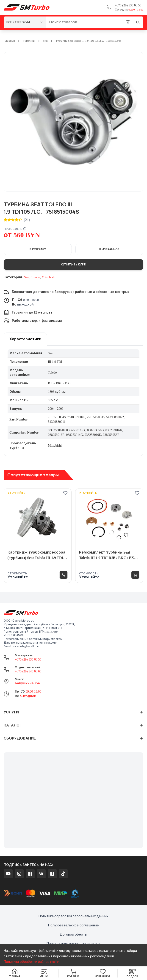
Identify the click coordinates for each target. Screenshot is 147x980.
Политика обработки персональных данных (74, 916)
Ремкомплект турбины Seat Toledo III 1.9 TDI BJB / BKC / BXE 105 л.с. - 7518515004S (108, 556)
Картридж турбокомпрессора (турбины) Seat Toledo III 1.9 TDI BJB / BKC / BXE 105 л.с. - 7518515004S (36, 556)
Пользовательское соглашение (73, 925)
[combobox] (25, 22)
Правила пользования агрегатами (73, 944)
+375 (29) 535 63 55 (28, 659)
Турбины (29, 41)
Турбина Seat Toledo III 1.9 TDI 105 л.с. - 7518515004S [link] (89, 41)
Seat (45, 41)
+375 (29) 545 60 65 (28, 671)
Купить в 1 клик (73, 265)
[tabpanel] (73, 401)
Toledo (36, 277)
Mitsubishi (48, 277)
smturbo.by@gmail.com (26, 646)
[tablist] (25, 339)
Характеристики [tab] (25, 339)
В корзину (38, 249)
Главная (9, 41)
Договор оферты (74, 935)
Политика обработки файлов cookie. (32, 962)
